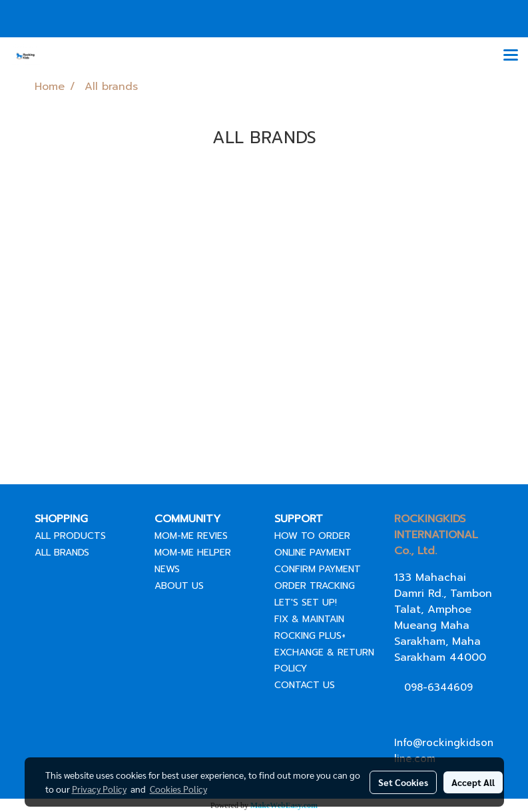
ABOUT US (179, 586)
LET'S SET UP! (306, 603)
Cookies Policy (178, 789)
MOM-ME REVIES (191, 536)
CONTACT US (305, 685)
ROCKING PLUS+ (310, 636)
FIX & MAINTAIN (309, 619)
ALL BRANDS (62, 553)
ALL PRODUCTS (70, 536)
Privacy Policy (99, 789)
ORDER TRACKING (315, 586)
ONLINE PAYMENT (313, 553)
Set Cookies (403, 782)
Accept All (473, 782)
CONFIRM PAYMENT (318, 569)
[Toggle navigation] (511, 56)
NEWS (167, 569)
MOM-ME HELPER (193, 553)
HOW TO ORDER (312, 536)
